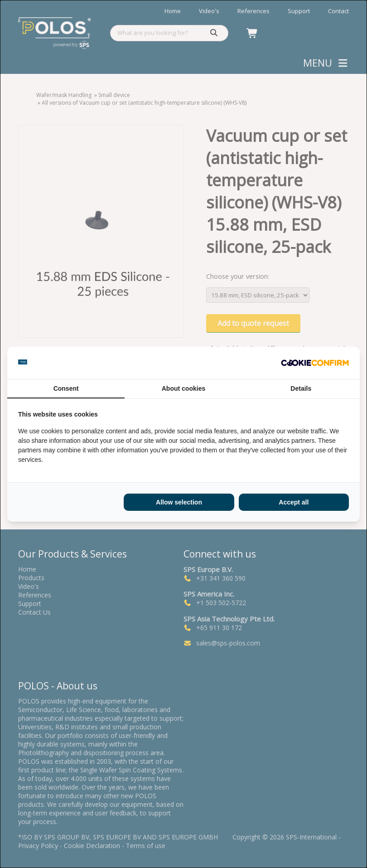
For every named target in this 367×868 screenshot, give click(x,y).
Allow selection (179, 502)
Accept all (294, 502)
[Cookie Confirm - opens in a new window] (315, 363)
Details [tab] (301, 388)
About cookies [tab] (183, 388)
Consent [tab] (66, 388)
